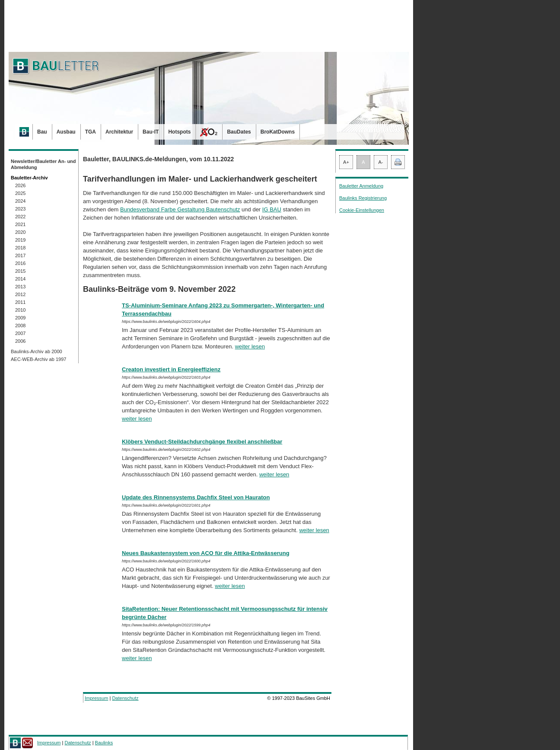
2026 (20, 185)
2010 (20, 310)
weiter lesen (250, 346)
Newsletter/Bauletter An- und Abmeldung (43, 164)
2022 (20, 217)
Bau (42, 132)
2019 (20, 240)
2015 (20, 271)
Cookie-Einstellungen (362, 210)
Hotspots (179, 132)
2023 (20, 209)
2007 (20, 333)
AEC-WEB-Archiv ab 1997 (38, 359)
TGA (91, 132)
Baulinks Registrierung (363, 198)
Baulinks (104, 743)
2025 (20, 193)
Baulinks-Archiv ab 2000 (37, 351)
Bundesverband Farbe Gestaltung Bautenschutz (180, 209)
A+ (346, 162)
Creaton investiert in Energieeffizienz (171, 369)
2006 (20, 341)
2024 (20, 201)
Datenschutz (125, 698)
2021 (20, 224)
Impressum (96, 698)
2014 (20, 279)
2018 (20, 248)
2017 (20, 255)
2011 (20, 302)
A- (381, 162)
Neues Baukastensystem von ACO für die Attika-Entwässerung (206, 553)
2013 (20, 287)
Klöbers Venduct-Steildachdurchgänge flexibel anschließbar (202, 442)
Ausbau (66, 132)
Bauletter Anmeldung (361, 186)
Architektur (119, 132)
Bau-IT (151, 132)
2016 (20, 263)
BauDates (239, 132)
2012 (20, 294)
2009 (20, 318)
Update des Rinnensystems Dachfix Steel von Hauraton (196, 497)
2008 (20, 326)
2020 (20, 232)
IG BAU (272, 209)
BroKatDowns (278, 132)
